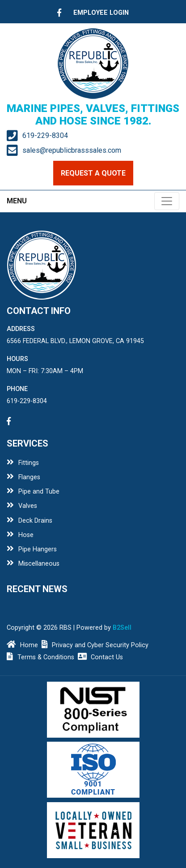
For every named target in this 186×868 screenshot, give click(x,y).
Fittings (23, 463)
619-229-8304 (45, 135)
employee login (101, 13)
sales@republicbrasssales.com (72, 150)
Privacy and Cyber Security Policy (95, 645)
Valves (22, 506)
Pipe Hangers (32, 549)
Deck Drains (30, 521)
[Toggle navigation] (167, 201)
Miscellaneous (33, 564)
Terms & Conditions (40, 657)
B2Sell (122, 628)
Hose (20, 535)
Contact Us (101, 657)
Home (22, 645)
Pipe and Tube (33, 492)
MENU (17, 201)
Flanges (23, 477)
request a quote (93, 173)
